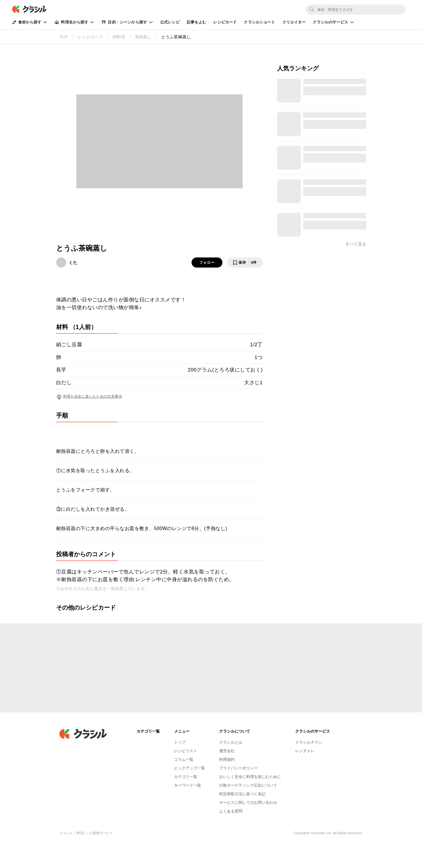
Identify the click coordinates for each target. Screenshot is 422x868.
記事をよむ (197, 22)
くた (73, 263)
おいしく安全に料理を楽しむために (250, 777)
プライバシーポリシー (238, 768)
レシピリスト (186, 751)
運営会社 (227, 751)
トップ (180, 742)
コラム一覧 (184, 759)
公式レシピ (170, 22)
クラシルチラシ (309, 742)
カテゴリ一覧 (186, 777)
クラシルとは (231, 742)
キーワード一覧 (188, 785)
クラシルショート (259, 22)
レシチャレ (305, 751)
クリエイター (294, 22)
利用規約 (227, 759)
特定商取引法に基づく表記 (242, 794)
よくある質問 (231, 811)
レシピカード (225, 22)
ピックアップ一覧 (189, 768)
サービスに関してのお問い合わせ (248, 803)
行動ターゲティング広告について (248, 785)
